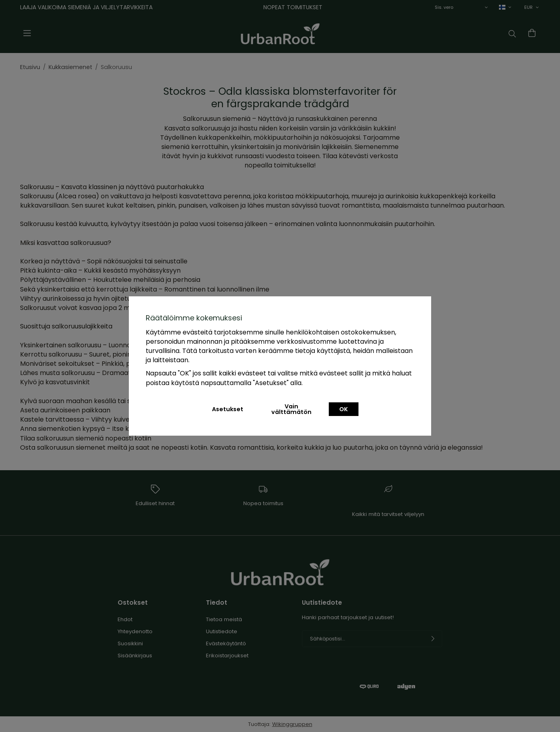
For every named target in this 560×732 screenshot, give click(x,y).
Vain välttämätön (291, 409)
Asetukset (228, 409)
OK (344, 409)
